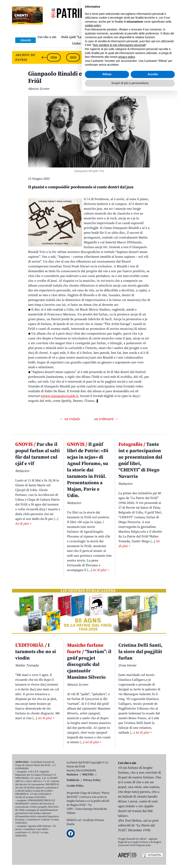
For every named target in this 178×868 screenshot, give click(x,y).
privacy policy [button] (127, 834)
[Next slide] (160, 57)
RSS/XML (88, 775)
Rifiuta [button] (107, 852)
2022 (131, 57)
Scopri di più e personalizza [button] (130, 860)
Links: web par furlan (88, 43)
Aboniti (25, 40)
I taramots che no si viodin (36, 652)
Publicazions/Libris (124, 37)
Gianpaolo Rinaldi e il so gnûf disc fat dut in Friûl (87, 77)
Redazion (72, 775)
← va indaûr (71, 419)
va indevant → (106, 419)
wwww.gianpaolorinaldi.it (59, 396)
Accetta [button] (153, 852)
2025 (73, 57)
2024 (92, 57)
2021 (150, 57)
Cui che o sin (47, 37)
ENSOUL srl (74, 820)
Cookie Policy (75, 786)
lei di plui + (23, 524)
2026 (54, 57)
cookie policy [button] (93, 803)
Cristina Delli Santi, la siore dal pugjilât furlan (140, 652)
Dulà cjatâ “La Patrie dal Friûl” (83, 37)
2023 (112, 57)
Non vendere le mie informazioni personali (119, 822)
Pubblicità (73, 780)
